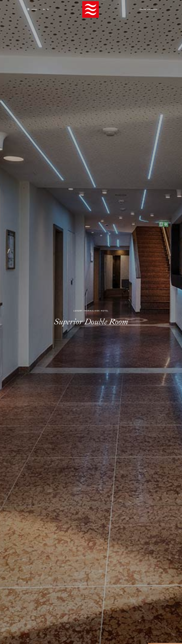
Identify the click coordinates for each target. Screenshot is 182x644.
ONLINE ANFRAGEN (148, 9)
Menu (34, 9)
